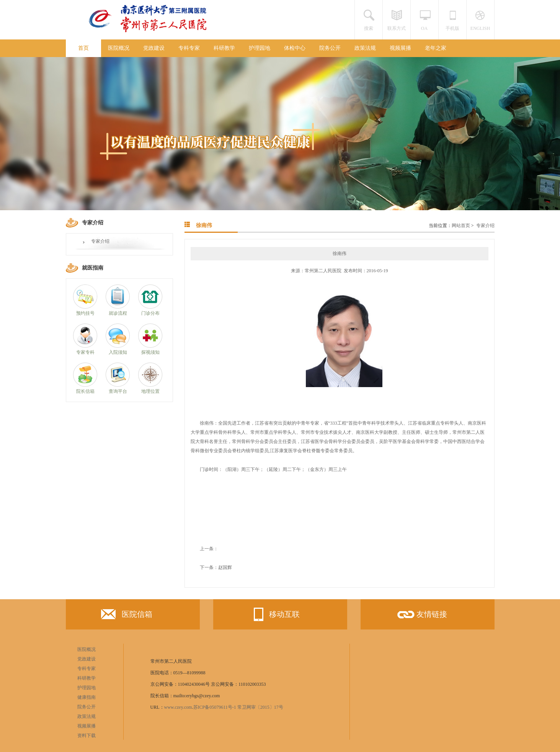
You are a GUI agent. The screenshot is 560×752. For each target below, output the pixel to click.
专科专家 (189, 48)
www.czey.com (178, 707)
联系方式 (397, 28)
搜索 (369, 28)
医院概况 (119, 48)
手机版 (452, 28)
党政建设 (154, 48)
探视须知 (150, 352)
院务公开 (330, 48)
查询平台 (118, 391)
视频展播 (400, 48)
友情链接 (421, 617)
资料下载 (87, 736)
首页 (83, 48)
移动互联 (274, 614)
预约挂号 (85, 313)
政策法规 (365, 48)
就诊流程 (118, 313)
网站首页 (461, 226)
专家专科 (85, 352)
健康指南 (87, 697)
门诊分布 (150, 313)
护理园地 (260, 48)
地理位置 (150, 391)
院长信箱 (85, 391)
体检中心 (295, 48)
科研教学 (224, 48)
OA (424, 28)
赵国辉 (225, 567)
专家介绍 (100, 241)
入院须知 (118, 352)
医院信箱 (127, 616)
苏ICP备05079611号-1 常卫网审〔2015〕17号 (238, 707)
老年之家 (436, 48)
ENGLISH (480, 28)
